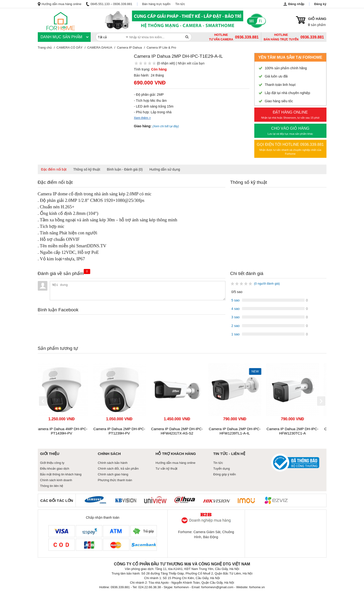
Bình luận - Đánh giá (125, 169)
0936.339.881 (312, 37)
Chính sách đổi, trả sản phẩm (118, 469)
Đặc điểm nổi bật (54, 169)
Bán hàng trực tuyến (156, 4)
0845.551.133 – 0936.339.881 (109, 4)
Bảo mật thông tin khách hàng (61, 474)
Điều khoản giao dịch (55, 469)
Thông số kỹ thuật (87, 169)
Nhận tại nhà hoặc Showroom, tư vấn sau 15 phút (290, 114)
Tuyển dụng (222, 469)
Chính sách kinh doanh (56, 480)
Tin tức (180, 4)
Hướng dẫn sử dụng (165, 169)
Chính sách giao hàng (113, 474)
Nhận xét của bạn (191, 63)
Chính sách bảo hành (113, 463)
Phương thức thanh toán (115, 480)
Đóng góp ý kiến (225, 474)
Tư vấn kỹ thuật (167, 469)
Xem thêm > (142, 118)
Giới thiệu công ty (52, 463)
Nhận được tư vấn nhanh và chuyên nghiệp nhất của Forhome (290, 148)
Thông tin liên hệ (52, 486)
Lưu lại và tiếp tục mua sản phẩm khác (290, 130)
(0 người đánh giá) (267, 284)
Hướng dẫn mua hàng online (60, 4)
